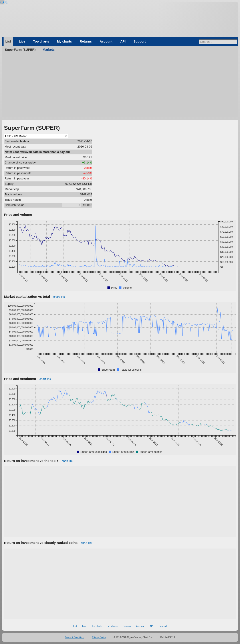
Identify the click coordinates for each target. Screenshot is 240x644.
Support (140, 41)
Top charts (41, 41)
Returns (86, 41)
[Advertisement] (120, 86)
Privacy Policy (99, 637)
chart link (59, 297)
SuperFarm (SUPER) (20, 50)
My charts (64, 41)
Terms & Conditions (75, 637)
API (123, 41)
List (8, 41)
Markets (49, 50)
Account (106, 41)
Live (22, 41)
